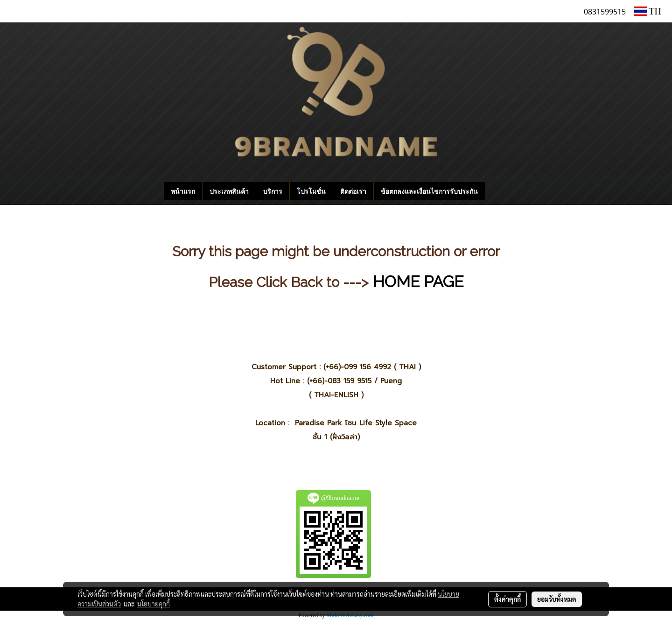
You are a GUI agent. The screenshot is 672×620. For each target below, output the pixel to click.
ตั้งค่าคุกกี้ (507, 599)
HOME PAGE (418, 282)
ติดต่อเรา (353, 191)
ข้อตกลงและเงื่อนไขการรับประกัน (429, 191)
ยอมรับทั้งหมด (557, 599)
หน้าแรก (183, 191)
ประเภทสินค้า (229, 191)
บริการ (273, 191)
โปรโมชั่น (311, 191)
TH (648, 11)
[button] (499, 191)
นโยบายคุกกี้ (154, 604)
